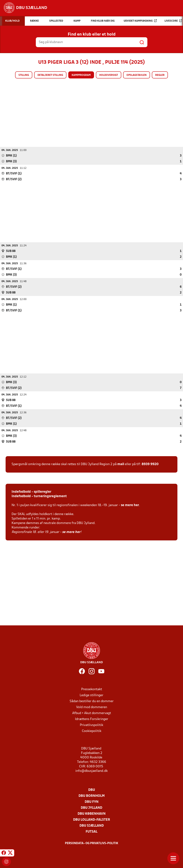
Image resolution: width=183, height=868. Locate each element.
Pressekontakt (92, 689)
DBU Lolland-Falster (92, 820)
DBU (92, 790)
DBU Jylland (91, 808)
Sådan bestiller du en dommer (92, 701)
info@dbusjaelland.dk (91, 771)
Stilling (24, 75)
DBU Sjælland (92, 826)
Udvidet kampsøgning (140, 21)
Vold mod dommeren (92, 707)
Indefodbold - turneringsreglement (39, 496)
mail (121, 464)
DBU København (92, 814)
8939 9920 (150, 464)
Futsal (91, 832)
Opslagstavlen (137, 75)
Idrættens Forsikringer (92, 719)
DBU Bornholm (92, 796)
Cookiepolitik (92, 731)
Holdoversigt (109, 75)
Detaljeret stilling (50, 75)
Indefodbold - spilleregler (31, 492)
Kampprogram (81, 75)
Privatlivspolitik (91, 725)
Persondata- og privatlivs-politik (92, 843)
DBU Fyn (92, 802)
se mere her (130, 505)
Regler (160, 75)
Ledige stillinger (91, 695)
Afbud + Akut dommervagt (92, 713)
